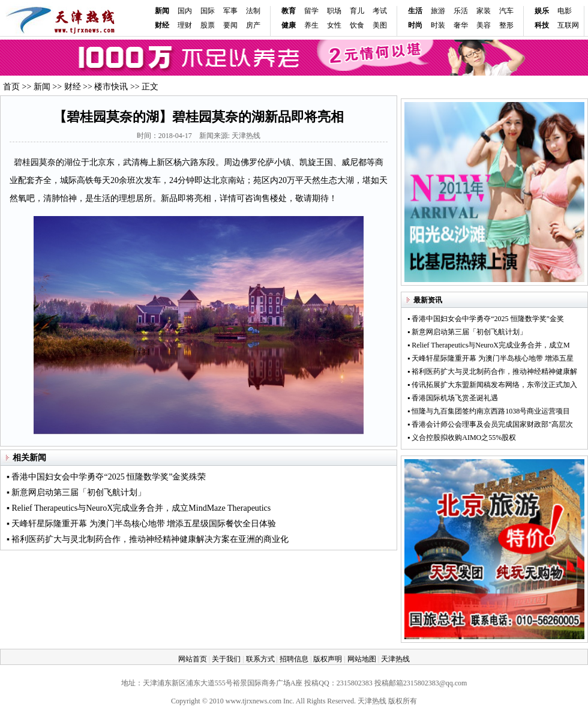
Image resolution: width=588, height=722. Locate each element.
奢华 (461, 25)
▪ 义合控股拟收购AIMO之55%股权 (462, 438)
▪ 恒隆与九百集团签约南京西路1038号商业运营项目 (489, 411)
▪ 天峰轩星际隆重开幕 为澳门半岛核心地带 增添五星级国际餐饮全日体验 (141, 524)
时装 (438, 25)
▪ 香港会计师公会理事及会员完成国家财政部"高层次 (490, 424)
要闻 (230, 25)
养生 (311, 25)
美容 (484, 25)
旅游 (438, 11)
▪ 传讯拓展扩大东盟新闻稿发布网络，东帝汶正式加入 (492, 385)
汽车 (506, 11)
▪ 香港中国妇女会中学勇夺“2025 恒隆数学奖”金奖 (486, 319)
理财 (185, 25)
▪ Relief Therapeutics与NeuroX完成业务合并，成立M (489, 345)
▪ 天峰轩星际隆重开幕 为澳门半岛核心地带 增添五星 (490, 358)
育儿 (357, 11)
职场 (334, 11)
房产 (253, 25)
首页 (11, 87)
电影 (565, 11)
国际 (208, 11)
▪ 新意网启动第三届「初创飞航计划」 (76, 492)
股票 (208, 25)
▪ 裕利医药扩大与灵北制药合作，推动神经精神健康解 (492, 372)
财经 (73, 87)
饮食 (357, 25)
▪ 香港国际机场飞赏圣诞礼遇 (453, 398)
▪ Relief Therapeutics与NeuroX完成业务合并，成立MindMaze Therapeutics (139, 508)
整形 (506, 25)
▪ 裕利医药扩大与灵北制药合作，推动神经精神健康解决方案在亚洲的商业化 (148, 539)
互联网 (568, 25)
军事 (230, 11)
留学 (311, 11)
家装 (484, 11)
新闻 (162, 11)
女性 (334, 25)
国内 (185, 11)
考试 (380, 11)
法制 (253, 11)
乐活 (461, 11)
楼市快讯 (111, 87)
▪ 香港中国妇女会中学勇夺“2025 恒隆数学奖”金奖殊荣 (106, 477)
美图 (380, 25)
